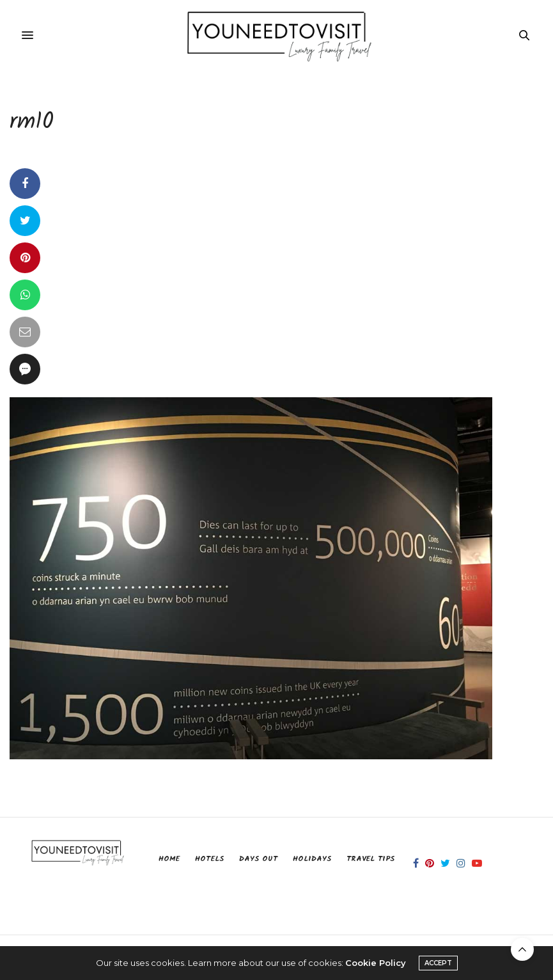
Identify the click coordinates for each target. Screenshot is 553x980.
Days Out (258, 859)
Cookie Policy (376, 963)
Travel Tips (370, 859)
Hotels (209, 859)
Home (169, 859)
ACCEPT (438, 963)
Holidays (312, 859)
